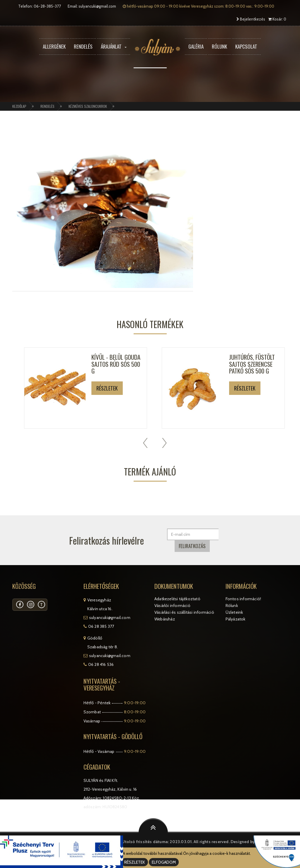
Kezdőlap (19, 106)
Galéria (196, 46)
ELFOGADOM (164, 862)
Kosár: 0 (277, 19)
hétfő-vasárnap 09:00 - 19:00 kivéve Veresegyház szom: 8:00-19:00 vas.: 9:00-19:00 (198, 6)
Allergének (54, 46)
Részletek (107, 388)
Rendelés (83, 46)
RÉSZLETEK (135, 862)
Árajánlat (114, 46)
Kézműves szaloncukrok (88, 106)
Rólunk (219, 46)
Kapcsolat (246, 46)
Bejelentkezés (251, 19)
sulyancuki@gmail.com (97, 6)
